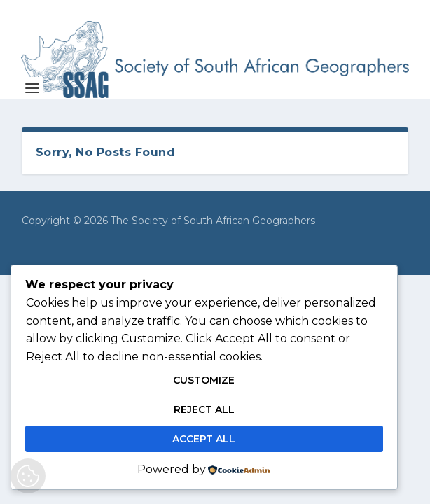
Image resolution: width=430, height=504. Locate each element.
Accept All (204, 439)
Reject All (204, 409)
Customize (204, 380)
